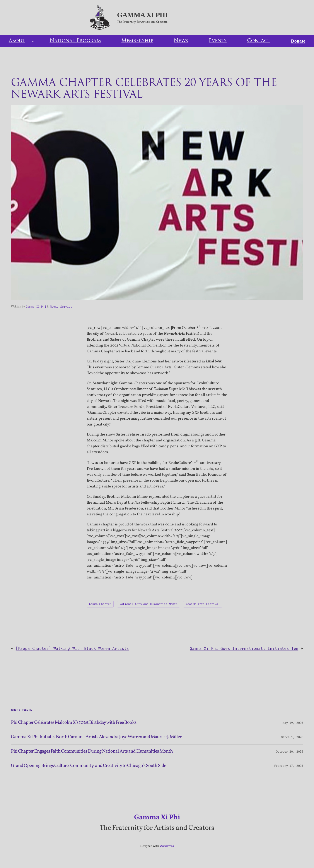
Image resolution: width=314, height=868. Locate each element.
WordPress (167, 846)
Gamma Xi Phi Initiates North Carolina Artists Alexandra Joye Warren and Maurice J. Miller (96, 737)
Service (66, 307)
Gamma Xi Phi (142, 15)
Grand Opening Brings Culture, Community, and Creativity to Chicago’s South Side (88, 766)
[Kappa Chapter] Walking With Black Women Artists (72, 648)
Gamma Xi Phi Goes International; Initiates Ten (244, 648)
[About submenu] (33, 41)
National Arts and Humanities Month (148, 604)
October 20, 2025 (289, 752)
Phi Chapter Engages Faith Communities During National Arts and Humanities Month (92, 752)
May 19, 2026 (293, 723)
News (53, 307)
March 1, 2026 (292, 737)
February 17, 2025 (289, 766)
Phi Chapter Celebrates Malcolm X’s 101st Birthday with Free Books (74, 723)
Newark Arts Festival (203, 604)
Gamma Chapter (100, 604)
